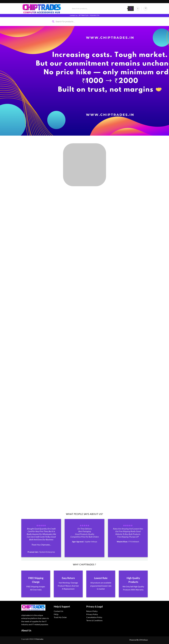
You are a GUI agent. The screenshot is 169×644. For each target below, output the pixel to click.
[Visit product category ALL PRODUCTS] (84, 165)
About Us (26, 630)
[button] (138, 9)
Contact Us (58, 611)
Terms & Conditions (94, 620)
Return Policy (92, 611)
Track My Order (60, 617)
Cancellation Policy (94, 617)
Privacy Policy (92, 614)
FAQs (56, 614)
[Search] (131, 9)
